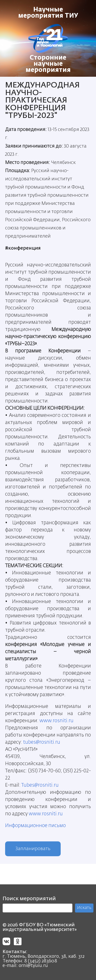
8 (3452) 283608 (41, 961)
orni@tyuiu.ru (33, 966)
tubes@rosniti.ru (42, 742)
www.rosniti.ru (56, 721)
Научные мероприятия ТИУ (48, 13)
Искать (84, 908)
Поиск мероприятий (29, 899)
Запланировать (33, 849)
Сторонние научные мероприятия (48, 64)
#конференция (23, 248)
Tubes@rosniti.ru (40, 785)
